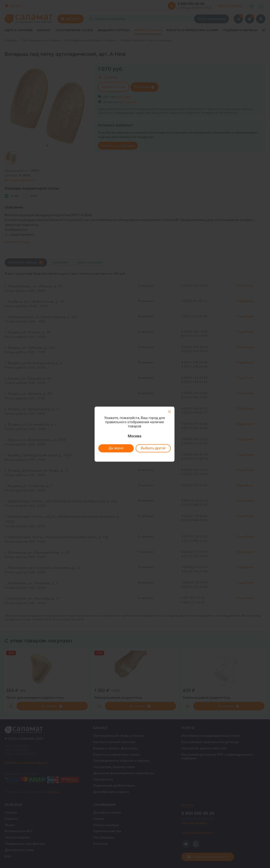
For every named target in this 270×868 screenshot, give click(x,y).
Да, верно (116, 448)
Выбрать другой (153, 448)
